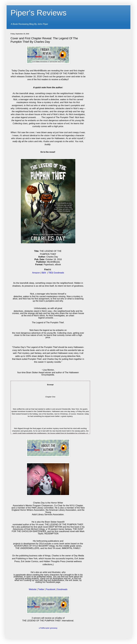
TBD (50, 273)
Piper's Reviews (39, 13)
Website (33, 589)
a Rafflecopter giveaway (48, 628)
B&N (44, 273)
